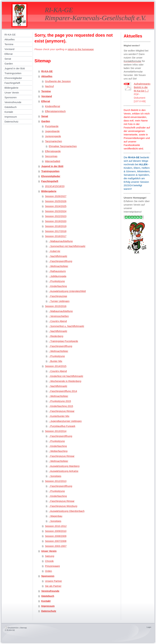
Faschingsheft (50, 181)
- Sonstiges (55, 476)
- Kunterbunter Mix (59, 416)
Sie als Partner (53, 586)
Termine (46, 91)
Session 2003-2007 (56, 546)
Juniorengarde (53, 136)
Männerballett (53, 161)
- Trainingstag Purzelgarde (63, 341)
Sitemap (23, 628)
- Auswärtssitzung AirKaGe (64, 471)
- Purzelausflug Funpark (62, 426)
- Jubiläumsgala (58, 276)
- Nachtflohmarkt (58, 256)
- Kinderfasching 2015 (61, 406)
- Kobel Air (55, 251)
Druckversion (12, 628)
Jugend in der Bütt (52, 166)
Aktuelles (47, 76)
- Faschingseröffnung (61, 261)
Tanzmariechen (53, 141)
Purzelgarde (52, 126)
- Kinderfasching (58, 286)
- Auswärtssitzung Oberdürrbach (67, 511)
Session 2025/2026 (56, 201)
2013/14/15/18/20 (55, 186)
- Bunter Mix (56, 361)
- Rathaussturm (57, 271)
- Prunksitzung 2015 (60, 401)
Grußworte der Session (58, 81)
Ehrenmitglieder (51, 176)
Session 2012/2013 (56, 481)
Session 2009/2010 (56, 531)
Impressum (48, 606)
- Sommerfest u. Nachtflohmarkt (66, 326)
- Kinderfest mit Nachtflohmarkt (66, 376)
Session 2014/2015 (56, 366)
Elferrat (46, 101)
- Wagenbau (56, 516)
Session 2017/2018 (56, 231)
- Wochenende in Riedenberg (65, 381)
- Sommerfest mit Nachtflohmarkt (67, 246)
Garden (46, 121)
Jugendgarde (52, 131)
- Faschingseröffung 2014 (63, 391)
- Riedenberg (56, 336)
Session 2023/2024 (56, 211)
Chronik (49, 561)
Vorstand (47, 96)
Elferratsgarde (53, 151)
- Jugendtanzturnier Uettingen (65, 421)
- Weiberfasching (58, 451)
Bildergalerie (49, 191)
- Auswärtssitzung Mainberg (64, 466)
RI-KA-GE (47, 71)
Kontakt (46, 601)
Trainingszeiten (50, 171)
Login (149, 627)
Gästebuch (48, 596)
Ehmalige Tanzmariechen (63, 146)
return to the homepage (81, 49)
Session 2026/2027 (56, 196)
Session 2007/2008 (56, 541)
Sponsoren (48, 576)
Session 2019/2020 (56, 221)
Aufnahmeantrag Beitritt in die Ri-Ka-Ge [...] (143, 87)
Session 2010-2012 (56, 526)
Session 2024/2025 (56, 206)
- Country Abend (58, 321)
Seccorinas (51, 156)
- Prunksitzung (57, 281)
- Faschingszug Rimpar (62, 411)
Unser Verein (49, 551)
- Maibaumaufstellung (61, 241)
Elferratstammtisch (55, 111)
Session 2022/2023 (56, 216)
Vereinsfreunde (50, 591)
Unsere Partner (53, 581)
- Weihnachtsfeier (58, 266)
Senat (45, 116)
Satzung (50, 556)
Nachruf (49, 86)
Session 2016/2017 (56, 236)
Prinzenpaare (52, 566)
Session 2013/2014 (56, 431)
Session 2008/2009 (56, 536)
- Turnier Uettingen (59, 301)
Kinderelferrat (52, 106)
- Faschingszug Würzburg (63, 506)
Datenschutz (49, 611)
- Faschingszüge (58, 296)
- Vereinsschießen (59, 316)
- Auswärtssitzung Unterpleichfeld (67, 291)
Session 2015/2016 (56, 306)
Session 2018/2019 (56, 226)
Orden (48, 571)
